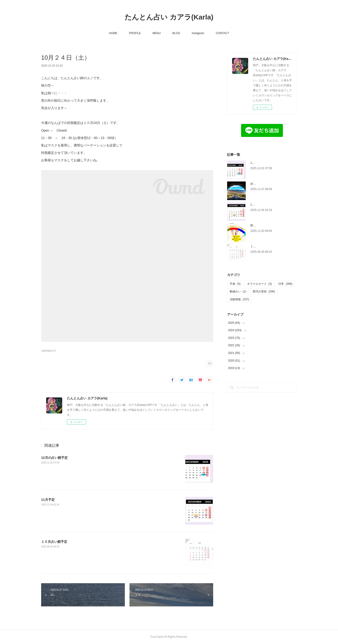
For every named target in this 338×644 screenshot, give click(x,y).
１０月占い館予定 (54, 542)
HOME (113, 33)
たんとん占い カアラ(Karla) (169, 17)
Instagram (198, 33)
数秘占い (238, 291)
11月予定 (48, 500)
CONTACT (222, 33)
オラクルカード (260, 284)
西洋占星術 (264, 291)
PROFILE (135, 33)
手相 (235, 284)
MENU (157, 33)
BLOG (176, 33)
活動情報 (239, 299)
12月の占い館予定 (54, 458)
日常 (285, 284)
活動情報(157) (48, 351)
